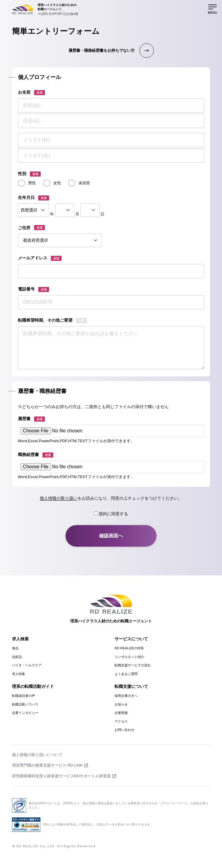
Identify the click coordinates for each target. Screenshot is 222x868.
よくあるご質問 (126, 674)
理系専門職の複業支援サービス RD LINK (47, 765)
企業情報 (121, 713)
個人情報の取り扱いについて (37, 755)
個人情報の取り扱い (59, 498)
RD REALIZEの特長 (129, 648)
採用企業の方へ (126, 696)
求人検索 (20, 639)
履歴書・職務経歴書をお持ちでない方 (102, 50)
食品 (15, 648)
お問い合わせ (124, 730)
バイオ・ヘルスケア (27, 665)
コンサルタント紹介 (129, 657)
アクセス (121, 721)
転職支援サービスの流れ (133, 665)
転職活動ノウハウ (25, 704)
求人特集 (19, 674)
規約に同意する (111, 514)
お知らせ (121, 704)
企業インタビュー (25, 713)
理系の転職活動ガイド (33, 686)
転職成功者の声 (23, 696)
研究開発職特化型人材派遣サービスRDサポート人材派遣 (61, 776)
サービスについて (131, 639)
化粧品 (17, 657)
